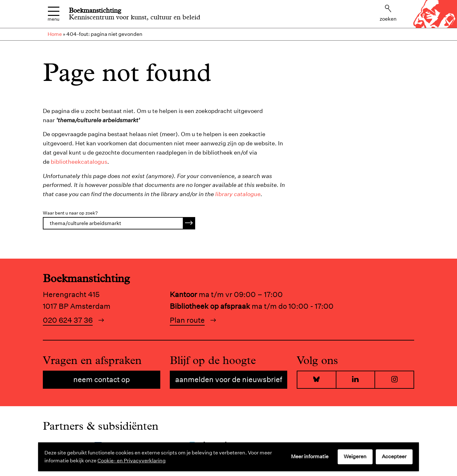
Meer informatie (310, 456)
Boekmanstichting (95, 10)
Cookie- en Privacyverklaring (132, 461)
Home (55, 34)
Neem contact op (102, 379)
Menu (53, 14)
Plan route (187, 320)
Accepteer (394, 456)
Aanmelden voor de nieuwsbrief (229, 379)
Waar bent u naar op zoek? (70, 213)
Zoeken (388, 13)
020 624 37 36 (68, 320)
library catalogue (238, 194)
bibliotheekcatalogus (79, 162)
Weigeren (355, 456)
